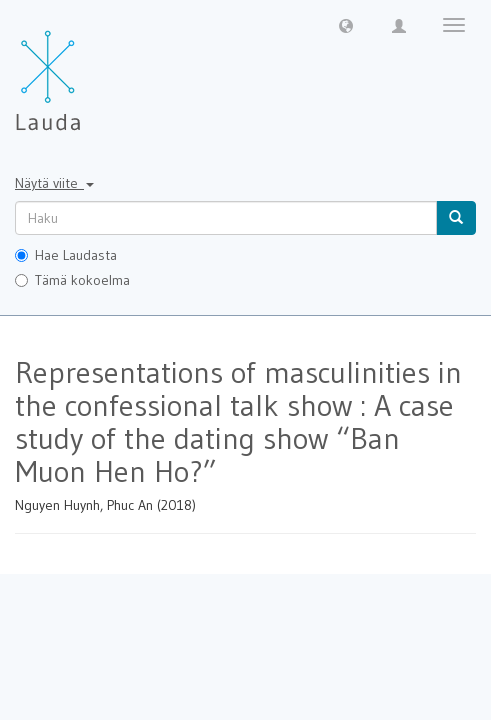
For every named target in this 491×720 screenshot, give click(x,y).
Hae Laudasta (66, 255)
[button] (346, 25)
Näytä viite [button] (54, 183)
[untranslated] (226, 218)
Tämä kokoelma (72, 280)
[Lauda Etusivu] (90, 70)
